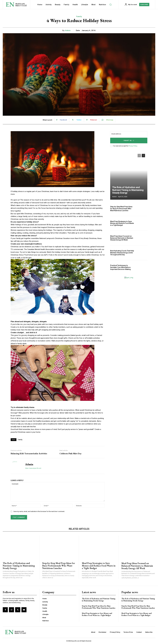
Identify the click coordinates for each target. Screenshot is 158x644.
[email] (129, 134)
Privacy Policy (133, 146)
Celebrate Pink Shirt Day (70, 454)
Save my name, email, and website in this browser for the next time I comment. (39, 511)
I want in (129, 140)
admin (68, 30)
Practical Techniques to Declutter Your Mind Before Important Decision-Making (120, 267)
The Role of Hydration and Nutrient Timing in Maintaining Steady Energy (128, 190)
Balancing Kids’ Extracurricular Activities (29, 454)
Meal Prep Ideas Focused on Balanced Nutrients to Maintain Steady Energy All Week (122, 238)
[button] (110, 5)
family (20, 440)
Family (79, 16)
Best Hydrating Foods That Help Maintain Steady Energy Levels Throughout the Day (122, 253)
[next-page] (143, 156)
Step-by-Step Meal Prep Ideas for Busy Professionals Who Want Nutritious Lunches (121, 209)
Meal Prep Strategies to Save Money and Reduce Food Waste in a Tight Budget (122, 223)
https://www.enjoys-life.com (33, 468)
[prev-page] (139, 156)
